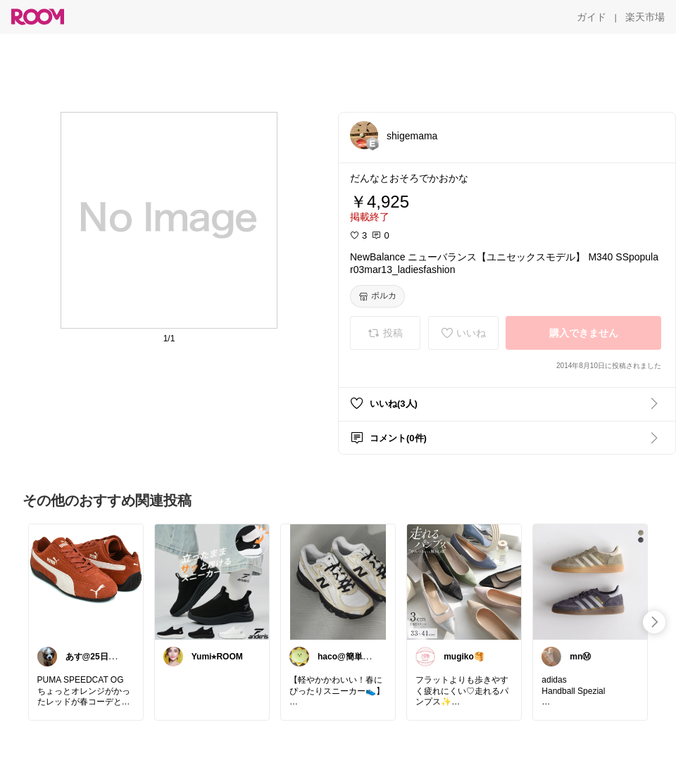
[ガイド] (591, 17)
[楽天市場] (645, 17)
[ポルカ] (377, 296)
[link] (86, 581)
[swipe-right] (654, 622)
